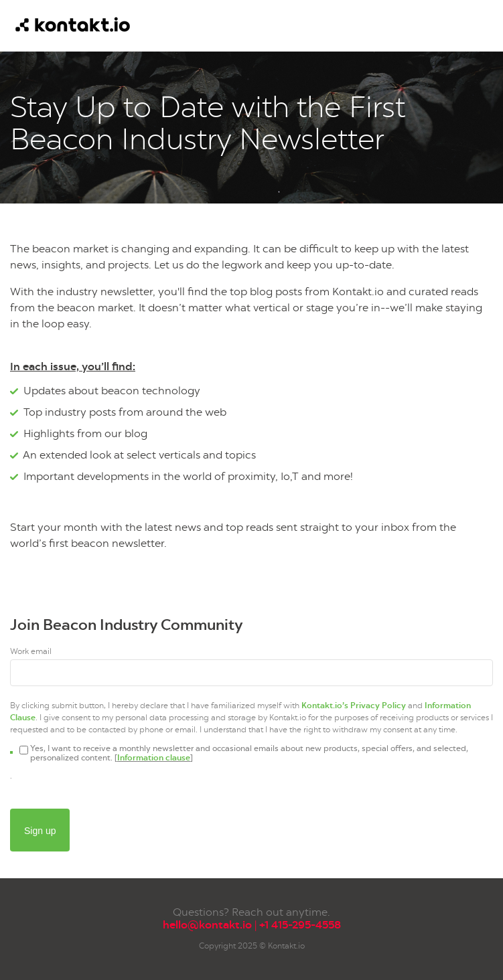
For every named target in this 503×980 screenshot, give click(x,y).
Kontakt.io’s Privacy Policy (354, 706)
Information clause (154, 758)
